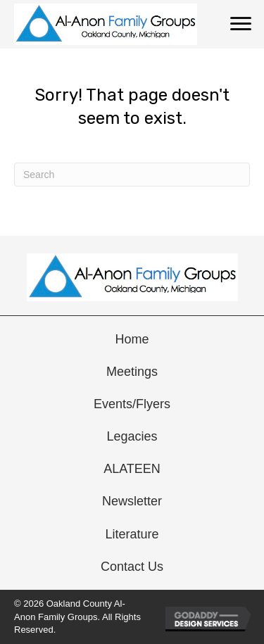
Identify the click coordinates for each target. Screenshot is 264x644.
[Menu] (241, 24)
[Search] (132, 175)
